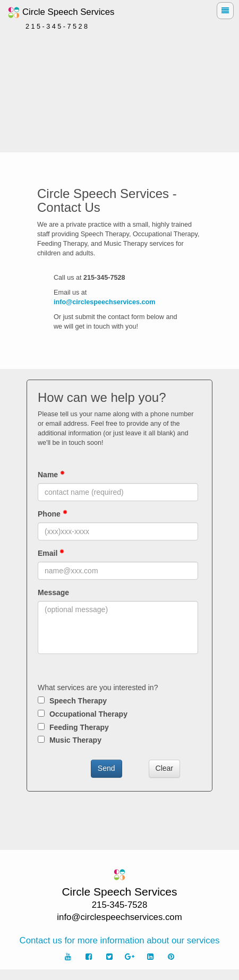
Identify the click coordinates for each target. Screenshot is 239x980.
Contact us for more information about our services (120, 940)
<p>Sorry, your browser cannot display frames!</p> (119, 608)
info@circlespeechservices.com (105, 302)
